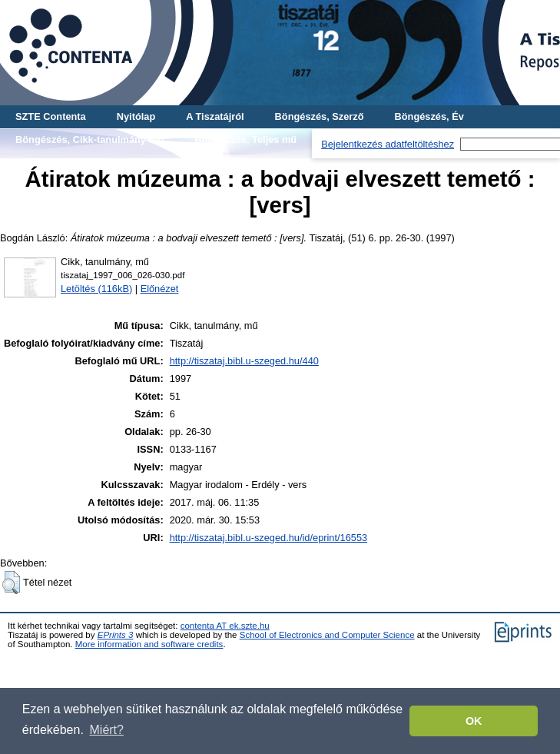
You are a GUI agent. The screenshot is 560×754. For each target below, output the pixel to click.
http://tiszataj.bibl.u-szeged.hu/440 (244, 361)
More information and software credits (149, 644)
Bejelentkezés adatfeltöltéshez (388, 144)
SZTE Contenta (51, 116)
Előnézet (160, 289)
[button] (11, 583)
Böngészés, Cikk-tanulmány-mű (89, 140)
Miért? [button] (107, 730)
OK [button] (474, 721)
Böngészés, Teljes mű (245, 140)
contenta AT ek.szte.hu (225, 626)
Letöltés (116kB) (96, 289)
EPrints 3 (116, 635)
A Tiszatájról (215, 116)
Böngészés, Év (429, 116)
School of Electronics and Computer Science (327, 635)
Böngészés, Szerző (320, 116)
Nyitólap (136, 116)
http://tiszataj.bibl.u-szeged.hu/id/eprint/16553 (269, 538)
